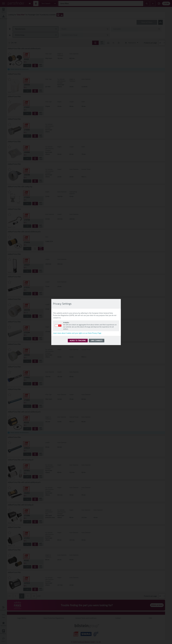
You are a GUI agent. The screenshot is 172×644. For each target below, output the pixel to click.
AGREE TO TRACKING (78, 340)
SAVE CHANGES (97, 340)
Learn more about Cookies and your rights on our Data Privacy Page (77, 333)
